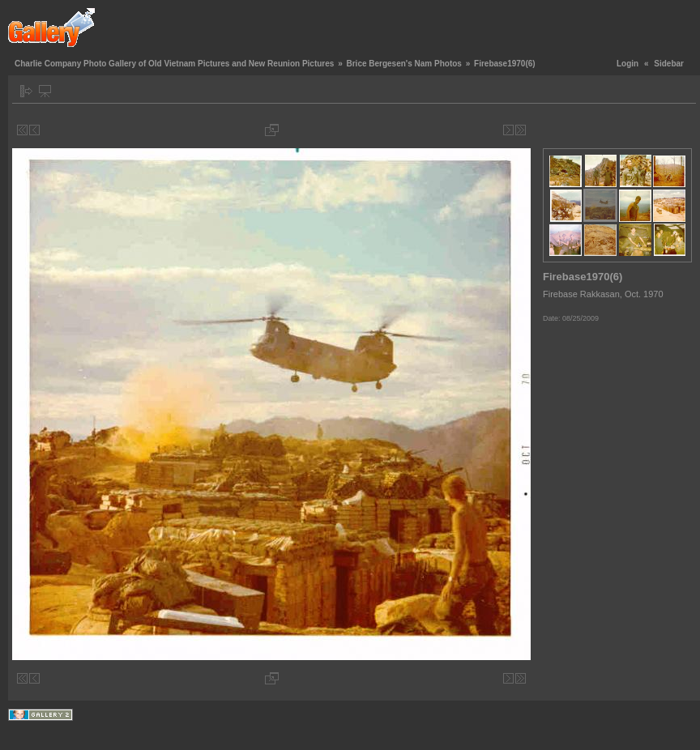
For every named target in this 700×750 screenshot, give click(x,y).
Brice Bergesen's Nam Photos (403, 64)
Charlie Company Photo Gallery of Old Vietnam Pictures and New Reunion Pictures (174, 64)
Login (627, 64)
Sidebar (669, 64)
